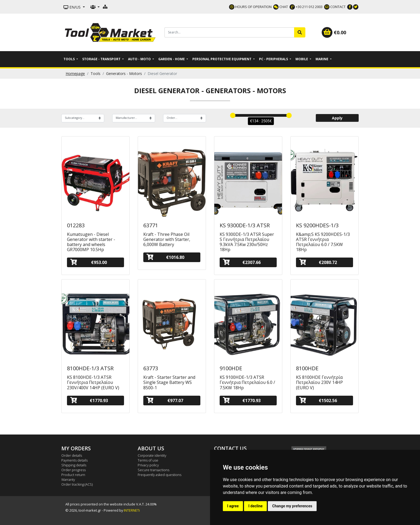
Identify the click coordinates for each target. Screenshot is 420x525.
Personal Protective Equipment (222, 59)
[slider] (233, 115)
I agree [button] (233, 506)
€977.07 (165, 400)
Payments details (74, 460)
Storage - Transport (102, 59)
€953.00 (89, 262)
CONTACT (335, 7)
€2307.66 (242, 262)
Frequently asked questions (160, 475)
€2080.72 (318, 262)
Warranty (68, 479)
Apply (337, 118)
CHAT (281, 7)
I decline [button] (255, 506)
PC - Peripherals (274, 59)
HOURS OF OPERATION (250, 7)
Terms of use (148, 460)
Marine (322, 59)
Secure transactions (153, 470)
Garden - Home (172, 59)
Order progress (74, 470)
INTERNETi (132, 510)
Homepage (75, 73)
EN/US (73, 7)
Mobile (302, 59)
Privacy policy (148, 465)
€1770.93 (89, 400)
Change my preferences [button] (292, 506)
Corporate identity (152, 455)
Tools (70, 59)
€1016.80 (165, 257)
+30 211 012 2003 (306, 7)
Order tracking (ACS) (77, 484)
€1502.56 (318, 400)
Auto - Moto (140, 59)
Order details (72, 455)
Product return (73, 475)
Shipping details (74, 465)
